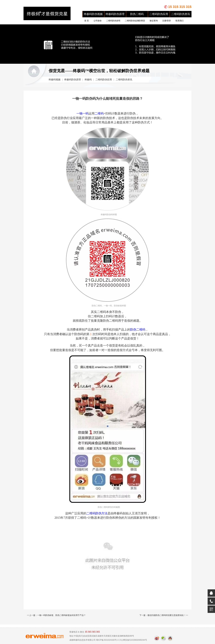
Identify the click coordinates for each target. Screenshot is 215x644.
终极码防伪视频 (93, 14)
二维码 (99, 113)
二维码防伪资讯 (181, 14)
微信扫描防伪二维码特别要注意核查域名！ (167, 615)
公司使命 (98, 21)
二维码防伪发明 (113, 21)
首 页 (87, 21)
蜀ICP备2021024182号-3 (107, 640)
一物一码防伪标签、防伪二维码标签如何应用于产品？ (61, 615)
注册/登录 (167, 21)
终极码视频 (55, 80)
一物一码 (82, 113)
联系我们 (180, 21)
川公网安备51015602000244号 (133, 640)
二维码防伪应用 (159, 14)
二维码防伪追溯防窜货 (135, 21)
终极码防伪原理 (115, 14)
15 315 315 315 (180, 7)
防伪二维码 (137, 14)
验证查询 (154, 21)
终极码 (88, 80)
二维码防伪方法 (97, 513)
